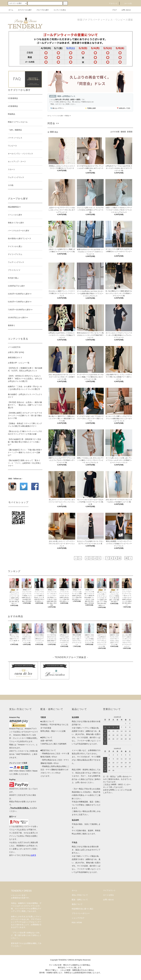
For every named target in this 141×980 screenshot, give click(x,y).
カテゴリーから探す (23, 10)
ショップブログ (78, 918)
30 (126, 558)
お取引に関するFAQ (16, 352)
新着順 (130, 132)
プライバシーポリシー (81, 913)
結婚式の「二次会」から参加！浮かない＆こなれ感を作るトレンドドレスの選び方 (25, 388)
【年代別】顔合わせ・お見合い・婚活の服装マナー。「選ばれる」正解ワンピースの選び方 (25, 405)
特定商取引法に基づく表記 (83, 909)
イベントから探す (58, 116)
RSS (74, 923)
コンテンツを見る (58, 10)
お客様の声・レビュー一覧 (19, 363)
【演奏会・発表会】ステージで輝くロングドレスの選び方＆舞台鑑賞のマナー (25, 425)
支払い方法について (80, 895)
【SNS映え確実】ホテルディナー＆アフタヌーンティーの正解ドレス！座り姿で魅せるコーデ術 (25, 416)
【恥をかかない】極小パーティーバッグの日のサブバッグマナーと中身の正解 (25, 433)
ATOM (79, 923)
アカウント (112, 3)
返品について (77, 904)
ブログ (113, 10)
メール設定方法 (14, 347)
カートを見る (108, 895)
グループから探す (41, 10)
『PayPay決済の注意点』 (20, 808)
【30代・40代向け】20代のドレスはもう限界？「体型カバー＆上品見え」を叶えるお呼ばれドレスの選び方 (25, 379)
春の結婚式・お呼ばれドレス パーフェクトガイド (25, 396)
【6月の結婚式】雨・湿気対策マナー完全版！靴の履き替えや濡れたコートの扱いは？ (25, 442)
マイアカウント (109, 890)
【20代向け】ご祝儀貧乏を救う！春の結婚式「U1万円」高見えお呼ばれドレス (25, 369)
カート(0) (127, 3)
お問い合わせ (125, 10)
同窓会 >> (68, 116)
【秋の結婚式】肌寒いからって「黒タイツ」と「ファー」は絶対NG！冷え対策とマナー (24, 463)
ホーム (11, 10)
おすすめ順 (115, 132)
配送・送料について (80, 900)
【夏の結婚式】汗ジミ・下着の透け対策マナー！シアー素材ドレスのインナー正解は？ (25, 452)
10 (120, 558)
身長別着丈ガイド (15, 358)
